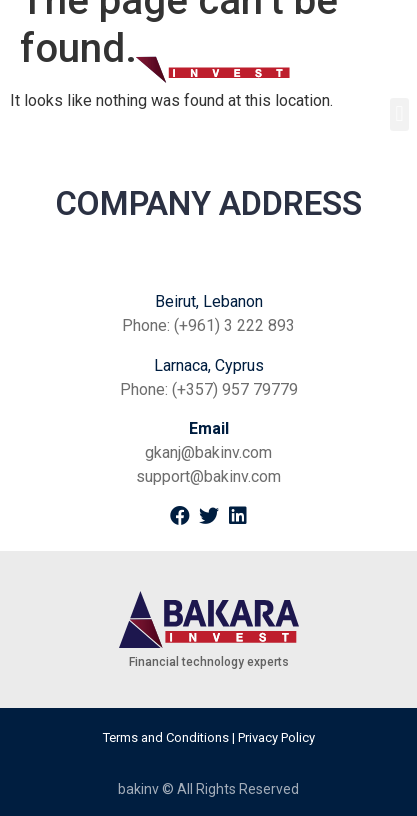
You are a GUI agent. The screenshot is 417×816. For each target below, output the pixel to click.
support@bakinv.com (208, 476)
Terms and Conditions (166, 737)
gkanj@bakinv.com (208, 452)
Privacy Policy (276, 737)
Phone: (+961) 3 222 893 (208, 325)
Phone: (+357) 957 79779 (209, 389)
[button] (399, 114)
